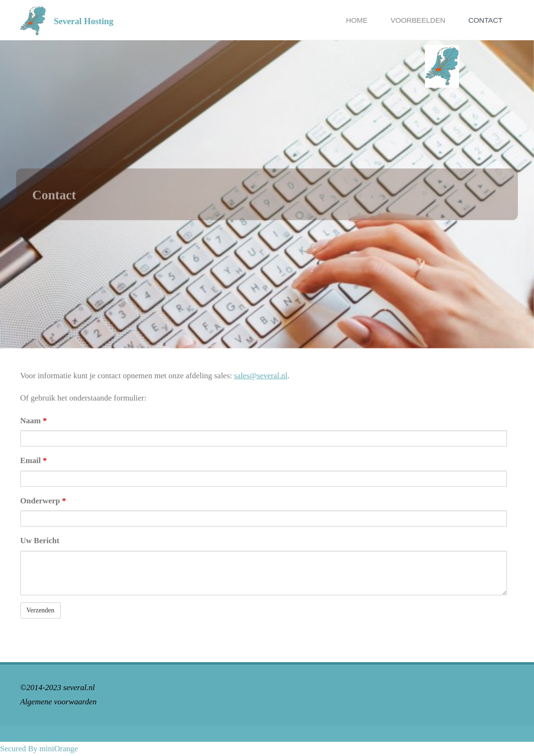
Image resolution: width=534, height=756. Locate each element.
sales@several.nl (261, 376)
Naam (34, 421)
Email (34, 460)
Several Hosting (84, 21)
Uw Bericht (40, 541)
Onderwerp (43, 501)
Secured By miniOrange (39, 749)
